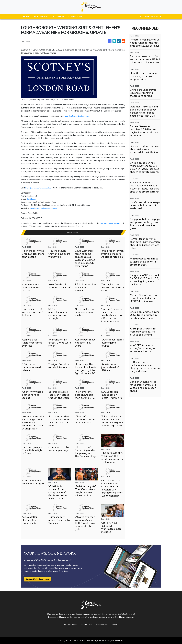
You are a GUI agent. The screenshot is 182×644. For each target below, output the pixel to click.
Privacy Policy (86, 624)
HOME (26, 17)
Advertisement (103, 624)
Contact (117, 624)
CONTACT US (75, 17)
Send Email (32, 199)
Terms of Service (69, 624)
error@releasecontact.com (111, 223)
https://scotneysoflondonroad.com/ (45, 208)
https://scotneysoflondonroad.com (79, 116)
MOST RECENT (41, 17)
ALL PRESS (59, 17)
